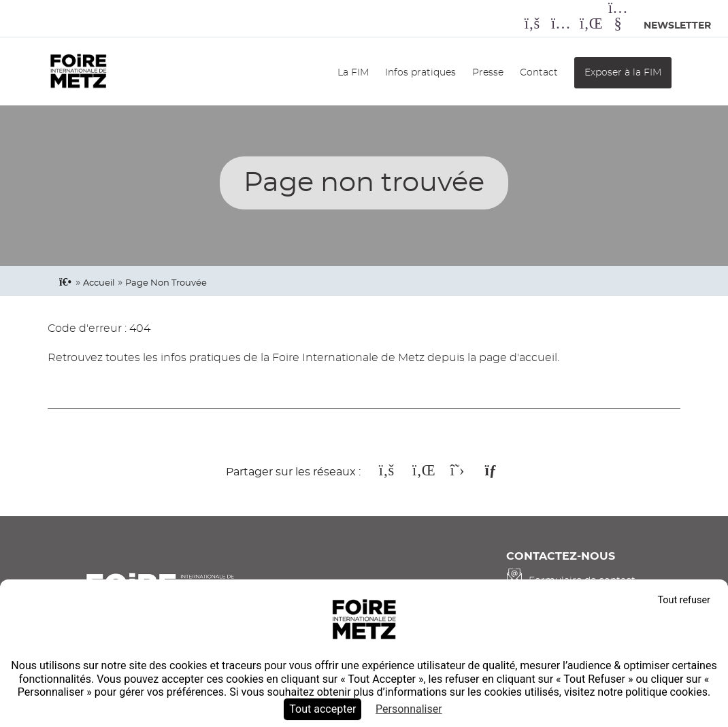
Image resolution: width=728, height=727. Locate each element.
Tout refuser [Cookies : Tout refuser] (684, 600)
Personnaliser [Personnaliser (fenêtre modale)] (409, 709)
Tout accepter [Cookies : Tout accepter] (322, 709)
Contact (539, 72)
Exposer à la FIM (623, 72)
